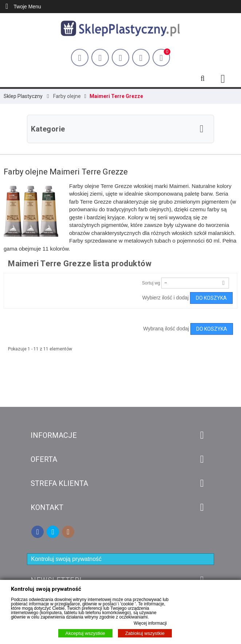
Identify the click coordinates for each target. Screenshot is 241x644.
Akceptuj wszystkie (85, 633)
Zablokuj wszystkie (145, 633)
